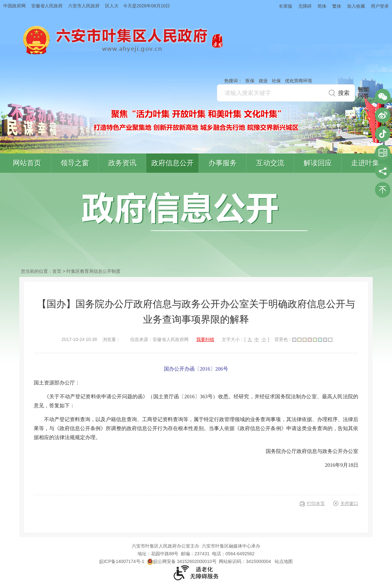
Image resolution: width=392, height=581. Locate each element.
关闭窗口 (349, 503)
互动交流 (270, 163)
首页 (57, 271)
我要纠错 (205, 339)
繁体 (337, 6)
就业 (263, 81)
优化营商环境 (298, 81)
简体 (322, 6)
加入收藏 (356, 6)
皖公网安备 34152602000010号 (182, 561)
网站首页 (27, 163)
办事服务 (223, 163)
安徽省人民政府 (47, 6)
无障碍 (305, 6)
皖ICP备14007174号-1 (122, 561)
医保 (250, 81)
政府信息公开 (173, 163)
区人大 (112, 6)
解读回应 (318, 163)
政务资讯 (122, 163)
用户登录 (380, 6)
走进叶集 (365, 163)
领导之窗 (75, 163)
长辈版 (286, 6)
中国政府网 (14, 6)
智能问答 (363, 93)
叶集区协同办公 (383, 152)
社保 (276, 81)
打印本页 (316, 503)
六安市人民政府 (84, 6)
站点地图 (284, 561)
